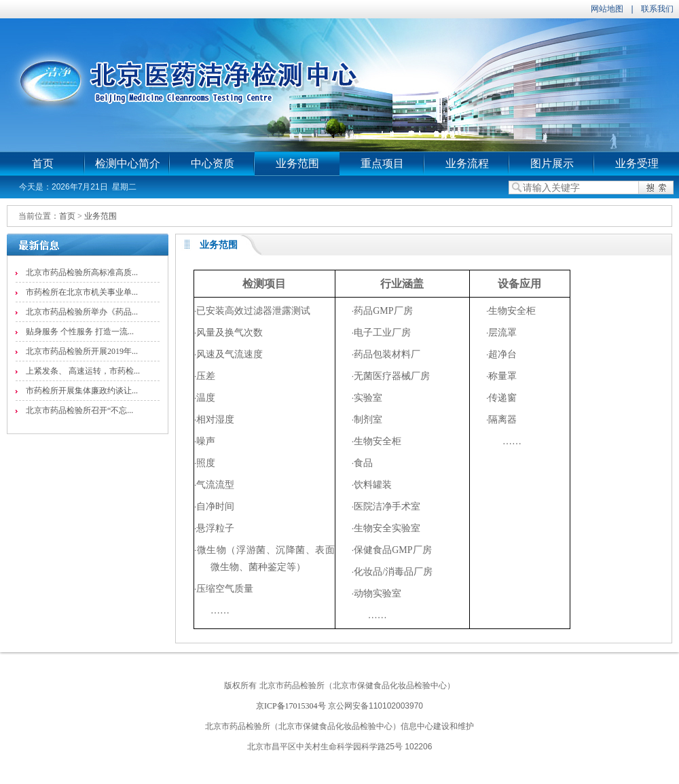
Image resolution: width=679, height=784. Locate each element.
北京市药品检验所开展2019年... (82, 351)
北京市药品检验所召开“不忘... (79, 410)
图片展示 (552, 163)
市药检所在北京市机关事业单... (82, 292)
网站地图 (607, 9)
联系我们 (657, 9)
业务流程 (467, 163)
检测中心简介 (128, 163)
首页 (43, 163)
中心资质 (213, 163)
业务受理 (637, 163)
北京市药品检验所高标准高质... (82, 272)
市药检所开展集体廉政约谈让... (82, 391)
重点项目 (382, 163)
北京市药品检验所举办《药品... (82, 312)
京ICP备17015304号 (291, 706)
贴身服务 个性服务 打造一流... (80, 332)
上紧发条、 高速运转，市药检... (83, 371)
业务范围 (297, 163)
